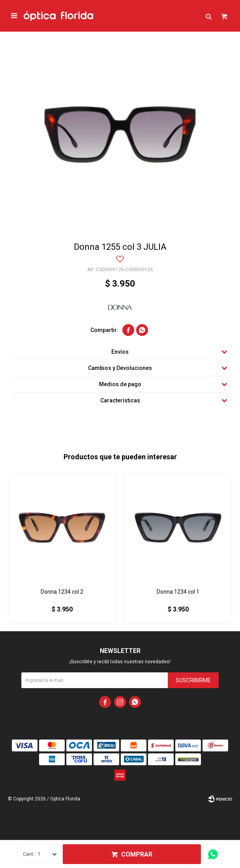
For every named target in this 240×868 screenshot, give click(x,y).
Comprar (137, 854)
